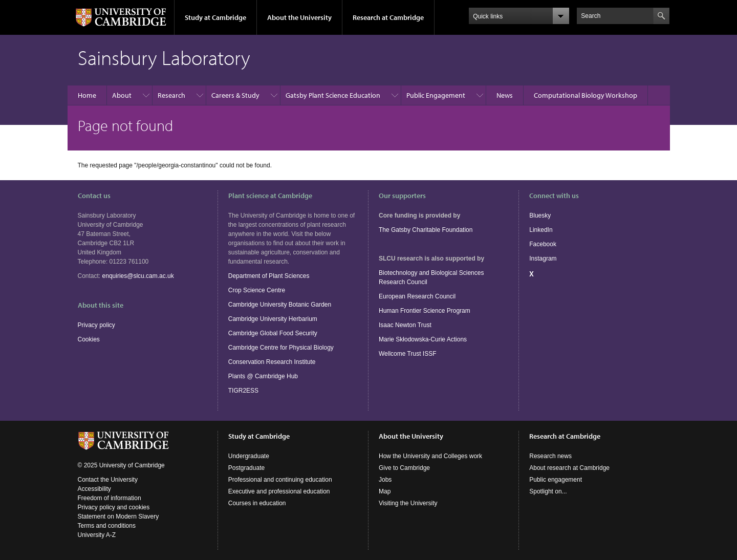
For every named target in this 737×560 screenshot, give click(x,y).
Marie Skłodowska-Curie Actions (423, 339)
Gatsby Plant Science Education (333, 95)
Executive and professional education (279, 491)
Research (171, 95)
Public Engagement (436, 95)
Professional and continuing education (280, 480)
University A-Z (97, 535)
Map (385, 491)
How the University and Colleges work (430, 456)
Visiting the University (408, 503)
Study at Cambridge (215, 17)
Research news (550, 456)
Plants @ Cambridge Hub (263, 376)
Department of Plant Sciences (269, 276)
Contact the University (108, 480)
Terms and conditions (107, 526)
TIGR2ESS (243, 391)
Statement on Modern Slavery (118, 516)
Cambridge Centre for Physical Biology (281, 348)
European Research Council (417, 296)
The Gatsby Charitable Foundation (426, 230)
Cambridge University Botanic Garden (280, 305)
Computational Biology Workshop (586, 95)
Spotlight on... (548, 491)
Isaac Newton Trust (405, 325)
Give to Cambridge (404, 468)
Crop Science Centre (257, 290)
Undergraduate (249, 456)
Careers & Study (235, 95)
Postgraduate (246, 468)
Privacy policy (96, 325)
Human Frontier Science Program (425, 311)
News (505, 95)
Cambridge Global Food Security (273, 333)
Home (87, 95)
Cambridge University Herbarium (273, 319)
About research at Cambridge (569, 468)
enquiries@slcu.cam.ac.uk (138, 276)
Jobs (385, 480)
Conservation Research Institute (272, 362)
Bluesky (540, 216)
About (122, 95)
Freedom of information (110, 498)
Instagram (543, 259)
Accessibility (94, 489)
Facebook (543, 244)
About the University (299, 17)
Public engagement (556, 480)
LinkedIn (541, 230)
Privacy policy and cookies (114, 507)
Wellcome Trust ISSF (407, 354)
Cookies (89, 339)
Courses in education (257, 503)
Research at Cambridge (388, 17)
